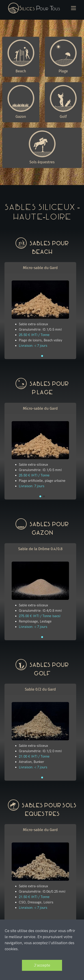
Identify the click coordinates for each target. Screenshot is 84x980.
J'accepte (42, 965)
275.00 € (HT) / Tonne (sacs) (40, 616)
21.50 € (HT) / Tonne (34, 897)
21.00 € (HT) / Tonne (34, 756)
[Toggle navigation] (74, 8)
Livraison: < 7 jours (33, 346)
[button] (42, 356)
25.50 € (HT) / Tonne (34, 335)
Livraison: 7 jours (32, 486)
